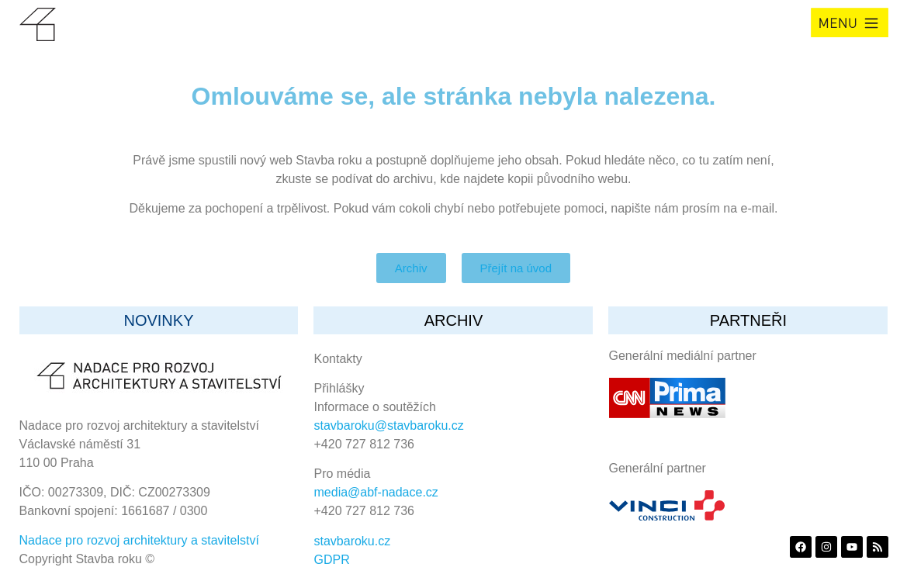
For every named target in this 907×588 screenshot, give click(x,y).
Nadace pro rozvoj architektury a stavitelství (139, 540)
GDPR (332, 560)
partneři (748, 320)
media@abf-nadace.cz (376, 492)
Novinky (158, 320)
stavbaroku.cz (353, 541)
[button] (850, 22)
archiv (454, 320)
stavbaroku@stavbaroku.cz (389, 425)
